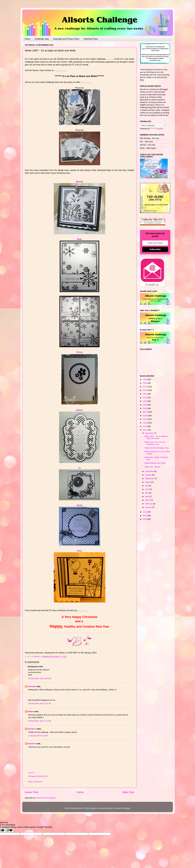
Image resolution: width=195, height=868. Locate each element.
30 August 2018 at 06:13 (38, 776)
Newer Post (32, 792)
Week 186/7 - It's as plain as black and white (156, 437)
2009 (145, 519)
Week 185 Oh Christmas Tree (157, 448)
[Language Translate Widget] (153, 125)
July (147, 486)
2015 (145, 419)
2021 (145, 398)
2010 (145, 516)
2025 (145, 383)
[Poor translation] (9, 830)
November (150, 471)
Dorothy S (32, 729)
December (150, 433)
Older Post (128, 792)
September (150, 479)
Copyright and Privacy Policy (66, 39)
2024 (145, 387)
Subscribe (155, 249)
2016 (145, 416)
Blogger (127, 808)
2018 (145, 408)
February (149, 504)
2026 (145, 379)
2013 (145, 426)
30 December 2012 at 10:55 (40, 721)
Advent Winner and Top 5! (155, 463)
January (149, 507)
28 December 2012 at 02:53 (40, 704)
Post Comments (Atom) (46, 798)
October (149, 475)
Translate (157, 129)
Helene (80, 410)
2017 (145, 412)
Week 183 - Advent (152, 467)
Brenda (79, 182)
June (147, 489)
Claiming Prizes (91, 39)
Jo (79, 468)
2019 (145, 405)
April (147, 497)
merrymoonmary (106, 808)
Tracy (79, 551)
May (147, 493)
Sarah (80, 505)
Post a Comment (35, 782)
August (148, 482)
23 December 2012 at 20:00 (40, 678)
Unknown (32, 686)
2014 (145, 423)
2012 (145, 430)
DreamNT (32, 744)
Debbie (31, 711)
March (148, 500)
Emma (80, 352)
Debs (79, 239)
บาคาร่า (31, 773)
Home (28, 39)
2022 (145, 394)
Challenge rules (42, 39)
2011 (145, 512)
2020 (145, 401)
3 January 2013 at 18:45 (38, 736)
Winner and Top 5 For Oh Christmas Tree (155, 443)
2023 (145, 390)
